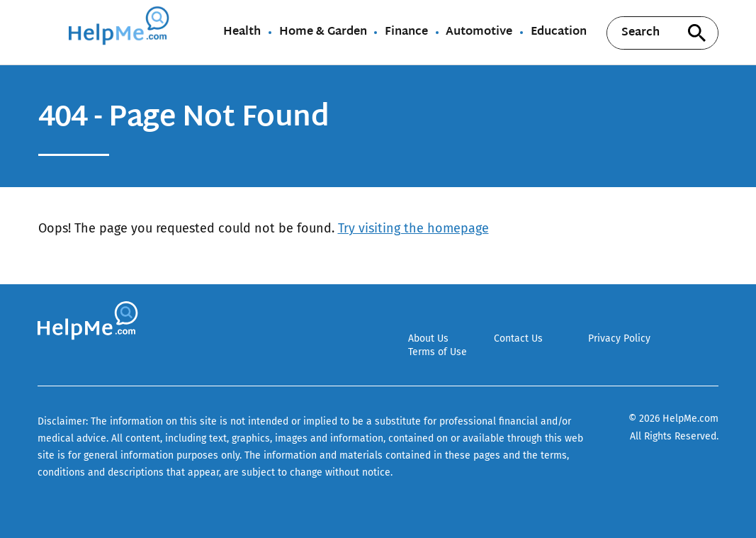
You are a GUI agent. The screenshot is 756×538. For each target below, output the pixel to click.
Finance (406, 33)
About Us (428, 338)
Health (242, 33)
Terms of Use (438, 352)
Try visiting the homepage (413, 228)
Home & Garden (323, 33)
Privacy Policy (619, 338)
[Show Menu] (47, 31)
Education (559, 33)
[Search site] (697, 33)
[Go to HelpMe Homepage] (121, 32)
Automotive (479, 33)
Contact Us (518, 338)
